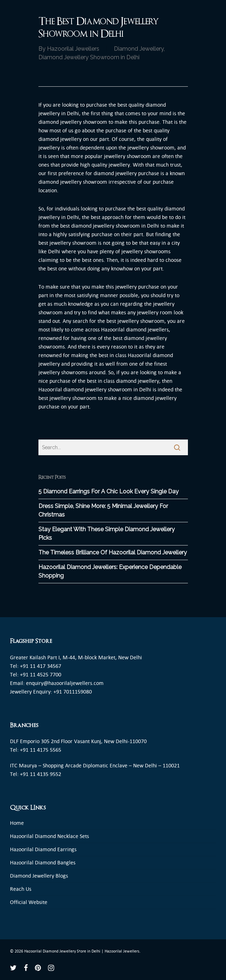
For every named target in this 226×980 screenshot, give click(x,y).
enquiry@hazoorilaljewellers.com (65, 683)
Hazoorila (112, 329)
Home (17, 823)
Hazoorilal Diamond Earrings (43, 849)
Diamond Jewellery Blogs (39, 876)
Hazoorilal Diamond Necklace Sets (49, 836)
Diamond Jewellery (139, 49)
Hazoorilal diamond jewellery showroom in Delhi (95, 389)
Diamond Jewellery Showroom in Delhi (89, 57)
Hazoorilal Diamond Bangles (43, 862)
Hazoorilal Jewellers (73, 49)
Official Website (29, 902)
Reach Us (21, 889)
